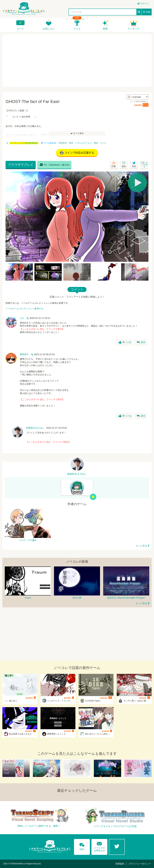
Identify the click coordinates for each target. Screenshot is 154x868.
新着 (105, 29)
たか (22, 318)
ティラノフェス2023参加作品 (24, 143)
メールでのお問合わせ (99, 846)
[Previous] (9, 217)
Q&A (82, 846)
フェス (77, 29)
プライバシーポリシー (140, 864)
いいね (125, 342)
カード (20, 29)
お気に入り (49, 29)
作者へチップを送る (144, 165)
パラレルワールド (84, 143)
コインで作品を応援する (77, 153)
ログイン (145, 3)
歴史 (96, 143)
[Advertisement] (77, 60)
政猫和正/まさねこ (35, 428)
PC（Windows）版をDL (55, 165)
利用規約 (120, 864)
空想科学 (63, 143)
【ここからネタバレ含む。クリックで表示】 (42, 329)
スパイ (103, 143)
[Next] (145, 217)
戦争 (71, 143)
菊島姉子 (24, 354)
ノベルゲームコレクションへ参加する (24, 309)
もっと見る (141, 546)
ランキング (134, 29)
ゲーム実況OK (49, 143)
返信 (141, 342)
